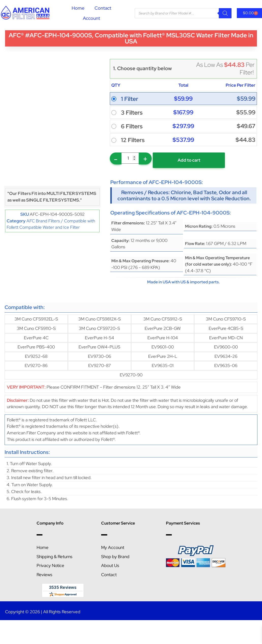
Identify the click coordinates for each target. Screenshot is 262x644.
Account (91, 18)
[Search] (225, 13)
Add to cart (189, 160)
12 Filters (133, 140)
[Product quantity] (130, 158)
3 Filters (132, 113)
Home (78, 8)
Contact (103, 8)
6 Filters (132, 126)
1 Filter (130, 99)
